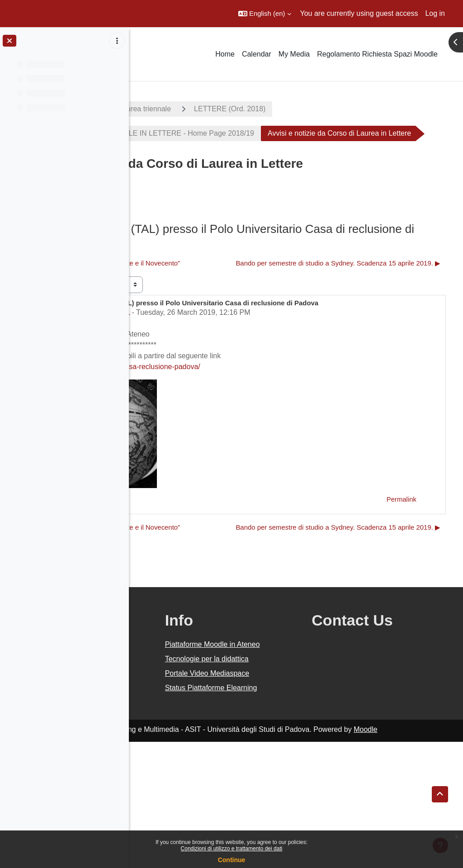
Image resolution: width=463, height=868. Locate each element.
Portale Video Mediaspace (273, 783)
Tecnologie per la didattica (278, 758)
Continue (232, 860)
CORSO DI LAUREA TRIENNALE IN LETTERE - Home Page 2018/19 (269, 133)
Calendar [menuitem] (257, 54)
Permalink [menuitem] (402, 562)
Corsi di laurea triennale (262, 109)
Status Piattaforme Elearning (281, 809)
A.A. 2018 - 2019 (173, 109)
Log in (435, 13)
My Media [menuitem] (294, 54)
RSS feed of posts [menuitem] (217, 225)
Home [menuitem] (225, 54)
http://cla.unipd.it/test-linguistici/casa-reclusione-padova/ (240, 430)
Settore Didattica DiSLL (197, 376)
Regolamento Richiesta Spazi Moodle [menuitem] (377, 54)
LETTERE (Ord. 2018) (359, 109)
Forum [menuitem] (159, 225)
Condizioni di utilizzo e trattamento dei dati (232, 849)
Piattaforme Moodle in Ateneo (286, 733)
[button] (265, 14)
